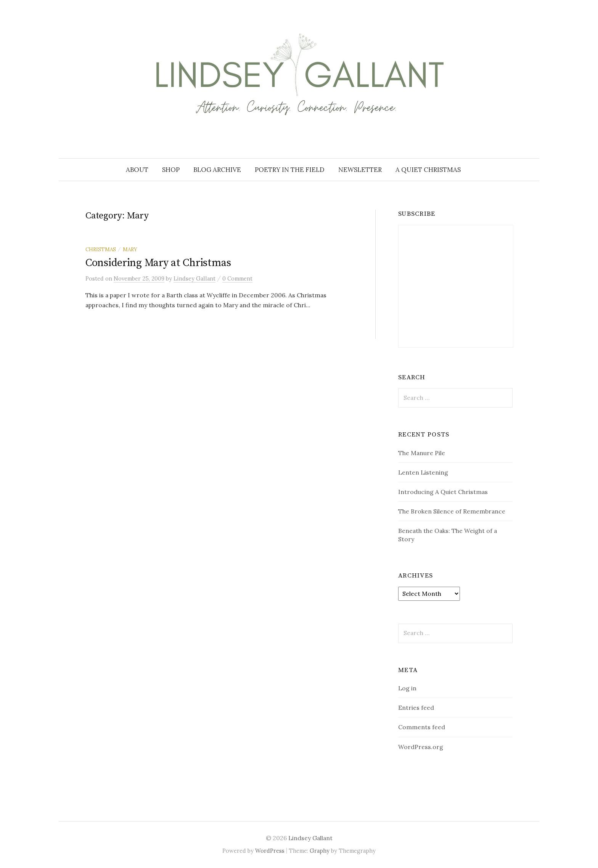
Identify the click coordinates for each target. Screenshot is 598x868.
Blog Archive (217, 170)
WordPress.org (421, 747)
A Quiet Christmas (428, 170)
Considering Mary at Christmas (158, 263)
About (137, 170)
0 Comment (237, 278)
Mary (130, 249)
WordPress (270, 851)
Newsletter (360, 170)
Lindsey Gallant (310, 838)
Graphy (320, 851)
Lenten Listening (423, 472)
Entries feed (416, 708)
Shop (171, 170)
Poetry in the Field (290, 170)
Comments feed (422, 727)
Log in (407, 688)
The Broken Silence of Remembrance (452, 511)
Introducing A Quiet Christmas (443, 492)
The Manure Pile (422, 453)
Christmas (101, 249)
